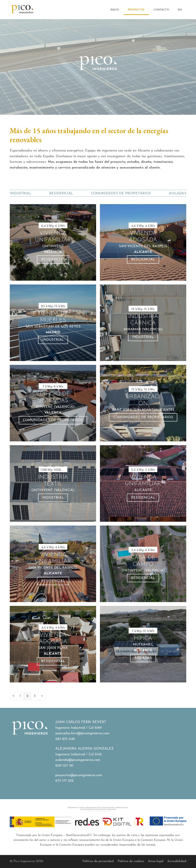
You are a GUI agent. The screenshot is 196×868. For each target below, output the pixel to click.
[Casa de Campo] (143, 564)
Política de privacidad (98, 861)
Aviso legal (156, 861)
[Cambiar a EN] (180, 10)
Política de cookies (131, 861)
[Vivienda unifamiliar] (53, 242)
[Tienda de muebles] (53, 323)
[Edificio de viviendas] (53, 403)
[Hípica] (143, 644)
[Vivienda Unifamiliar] (143, 483)
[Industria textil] (53, 483)
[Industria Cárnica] (143, 323)
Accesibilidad (177, 861)
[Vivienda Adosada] (143, 242)
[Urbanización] (143, 403)
